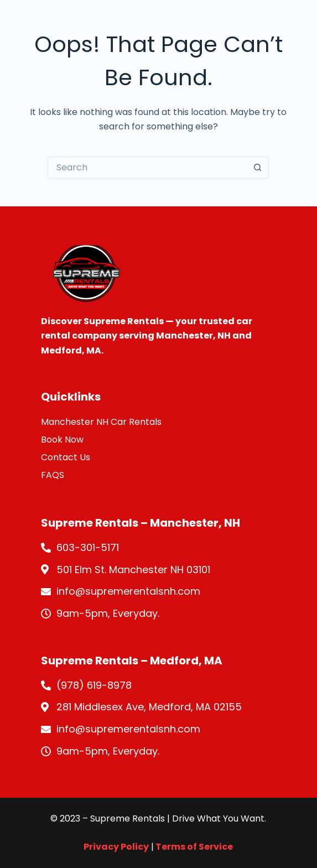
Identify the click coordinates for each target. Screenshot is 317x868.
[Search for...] (147, 168)
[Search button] (258, 168)
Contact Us (66, 457)
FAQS (53, 475)
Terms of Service (193, 847)
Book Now (62, 440)
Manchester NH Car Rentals (101, 422)
